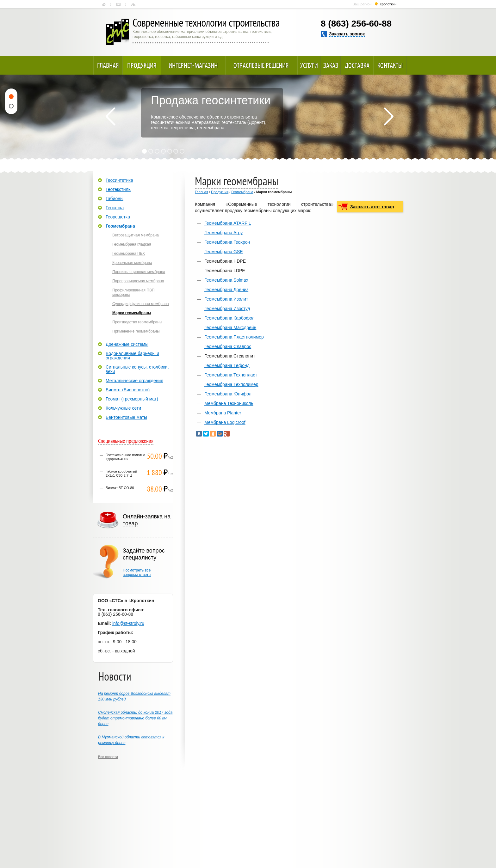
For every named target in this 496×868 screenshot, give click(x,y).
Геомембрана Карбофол (229, 318)
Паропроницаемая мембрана (138, 281)
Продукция (142, 65)
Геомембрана (242, 192)
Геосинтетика (119, 180)
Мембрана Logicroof (225, 422)
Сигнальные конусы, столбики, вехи (137, 369)
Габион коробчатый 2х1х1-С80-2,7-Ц (121, 473)
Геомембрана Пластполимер (234, 337)
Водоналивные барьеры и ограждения (132, 356)
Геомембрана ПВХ (129, 254)
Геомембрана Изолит (226, 299)
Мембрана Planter (223, 413)
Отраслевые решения (261, 65)
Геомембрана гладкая (132, 244)
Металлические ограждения (134, 381)
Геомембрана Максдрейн (230, 327)
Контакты (118, 4)
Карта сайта (133, 4)
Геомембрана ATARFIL (228, 223)
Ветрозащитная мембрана (136, 235)
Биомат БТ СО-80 (120, 488)
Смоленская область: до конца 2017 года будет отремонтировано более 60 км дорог (135, 718)
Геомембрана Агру (223, 233)
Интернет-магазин (193, 65)
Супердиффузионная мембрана (141, 304)
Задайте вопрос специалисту (144, 554)
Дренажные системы (127, 344)
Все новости (108, 757)
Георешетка (118, 217)
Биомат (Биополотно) (128, 390)
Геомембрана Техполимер (231, 384)
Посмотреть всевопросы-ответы (137, 572)
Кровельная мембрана (132, 263)
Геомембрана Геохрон (227, 242)
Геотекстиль (118, 189)
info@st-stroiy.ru (128, 623)
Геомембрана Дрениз (226, 290)
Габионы (115, 199)
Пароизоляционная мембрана (139, 272)
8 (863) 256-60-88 (356, 24)
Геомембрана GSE (224, 252)
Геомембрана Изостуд (227, 309)
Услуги (309, 65)
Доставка (357, 65)
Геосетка (115, 208)
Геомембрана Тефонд (227, 365)
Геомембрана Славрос (228, 346)
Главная (104, 4)
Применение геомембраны (136, 331)
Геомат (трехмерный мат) (132, 399)
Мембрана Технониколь (229, 403)
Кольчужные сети (123, 408)
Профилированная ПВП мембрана (133, 292)
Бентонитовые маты (126, 417)
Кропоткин (388, 4)
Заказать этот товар (372, 207)
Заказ (331, 65)
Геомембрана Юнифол (228, 394)
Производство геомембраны (137, 322)
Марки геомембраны (132, 313)
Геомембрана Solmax (226, 280)
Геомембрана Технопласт (231, 375)
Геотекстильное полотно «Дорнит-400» (125, 457)
